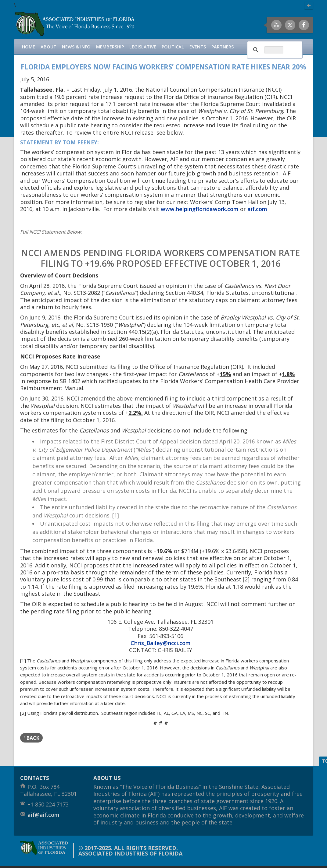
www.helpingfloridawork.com (200, 209)
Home (29, 47)
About (49, 47)
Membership (110, 47)
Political (173, 47)
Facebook (304, 25)
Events (198, 47)
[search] (274, 50)
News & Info (76, 47)
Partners (223, 47)
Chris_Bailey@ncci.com (161, 643)
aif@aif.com (43, 815)
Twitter (290, 25)
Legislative (143, 47)
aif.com (257, 209)
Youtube (276, 25)
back (31, 738)
